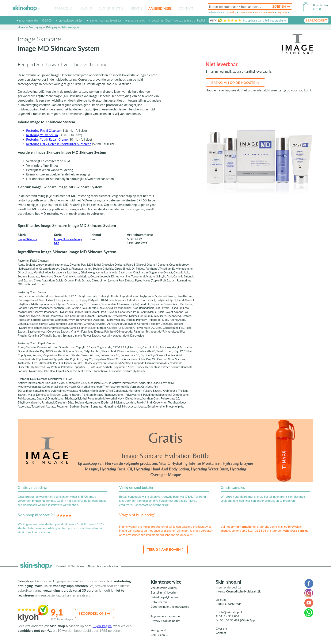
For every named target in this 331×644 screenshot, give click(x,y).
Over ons (222, 628)
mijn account (316, 20)
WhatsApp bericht (295, 531)
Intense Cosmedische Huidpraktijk (238, 591)
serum (271, 12)
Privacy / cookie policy (165, 621)
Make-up (86, 8)
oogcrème (282, 12)
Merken (136, 8)
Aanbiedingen (160, 8)
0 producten (321, 5)
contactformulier (241, 526)
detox (249, 12)
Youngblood (158, 630)
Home (21, 27)
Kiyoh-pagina (102, 626)
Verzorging (63, 8)
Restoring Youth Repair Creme (47, 139)
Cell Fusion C (159, 635)
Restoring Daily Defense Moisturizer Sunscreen (59, 144)
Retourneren (159, 602)
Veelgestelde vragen (164, 588)
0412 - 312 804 (256, 531)
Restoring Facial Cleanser (43, 130)
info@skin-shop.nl (230, 612)
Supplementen (111, 8)
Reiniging (52, 27)
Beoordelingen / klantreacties (170, 607)
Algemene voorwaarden (166, 616)
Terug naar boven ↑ (165, 549)
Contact (186, 8)
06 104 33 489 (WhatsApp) (238, 620)
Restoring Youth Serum (42, 135)
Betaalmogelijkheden (164, 597)
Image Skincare (27, 239)
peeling (233, 12)
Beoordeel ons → (95, 613)
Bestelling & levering (164, 592)
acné (241, 12)
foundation (260, 12)
